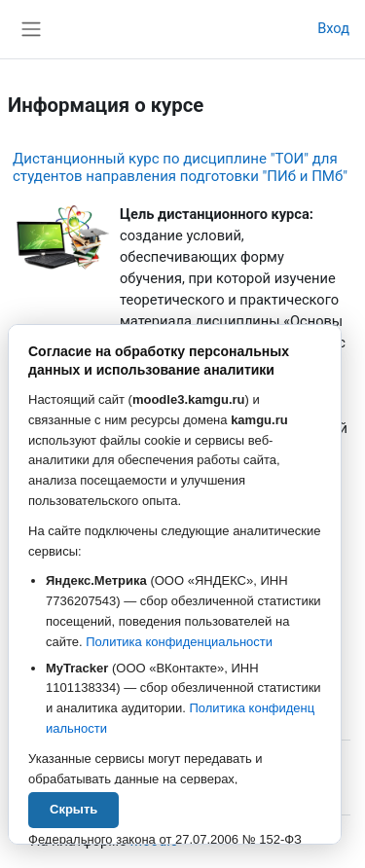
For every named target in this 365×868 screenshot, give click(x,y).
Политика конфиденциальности (179, 642)
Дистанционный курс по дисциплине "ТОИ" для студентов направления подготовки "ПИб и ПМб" (180, 167)
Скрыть (73, 809)
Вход (333, 28)
